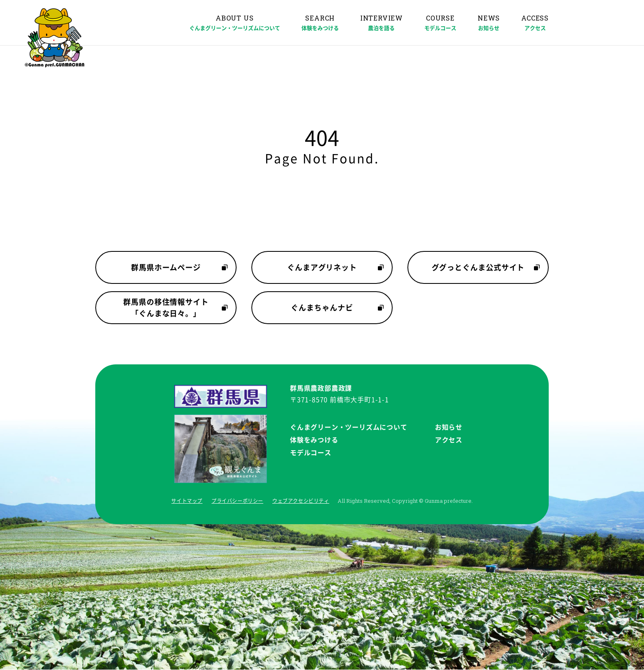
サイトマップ (187, 501)
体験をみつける (314, 440)
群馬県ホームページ (166, 267)
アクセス (449, 440)
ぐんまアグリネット (322, 267)
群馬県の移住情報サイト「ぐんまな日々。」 (166, 308)
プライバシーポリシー (237, 501)
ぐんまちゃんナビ (322, 308)
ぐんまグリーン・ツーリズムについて (349, 427)
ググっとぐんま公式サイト (478, 267)
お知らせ (449, 427)
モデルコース (311, 453)
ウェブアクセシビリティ (301, 501)
